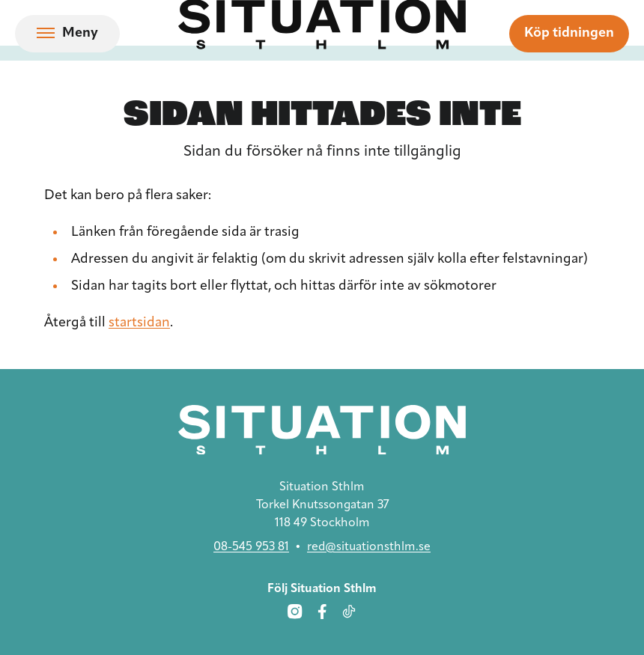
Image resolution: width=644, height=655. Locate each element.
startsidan (139, 323)
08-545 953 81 (251, 547)
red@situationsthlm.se (369, 547)
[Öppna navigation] (67, 34)
